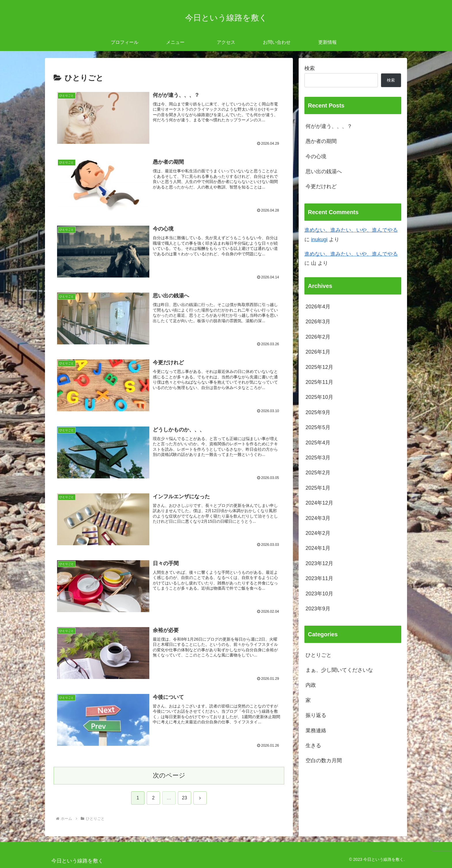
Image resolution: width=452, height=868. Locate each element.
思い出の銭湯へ (324, 171)
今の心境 (316, 156)
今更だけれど (321, 186)
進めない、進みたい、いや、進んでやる (351, 230)
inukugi (319, 239)
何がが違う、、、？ (329, 126)
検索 (310, 68)
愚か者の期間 (321, 141)
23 (184, 798)
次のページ (169, 776)
